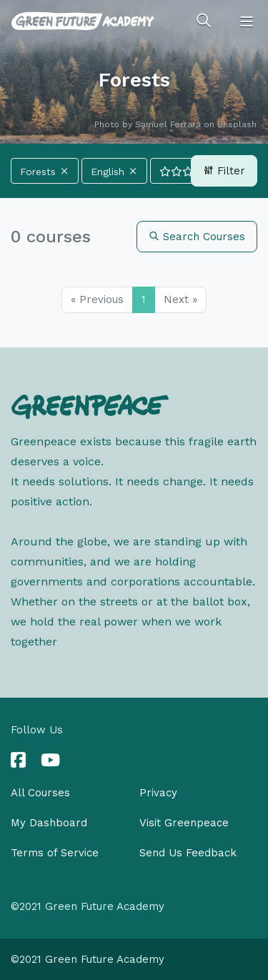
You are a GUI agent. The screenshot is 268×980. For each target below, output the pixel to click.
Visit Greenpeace (184, 823)
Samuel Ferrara (168, 124)
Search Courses (197, 237)
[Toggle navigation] (247, 21)
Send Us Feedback (188, 853)
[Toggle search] (204, 21)
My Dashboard (49, 823)
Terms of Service (55, 853)
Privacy (158, 793)
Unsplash (237, 124)
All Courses (40, 793)
